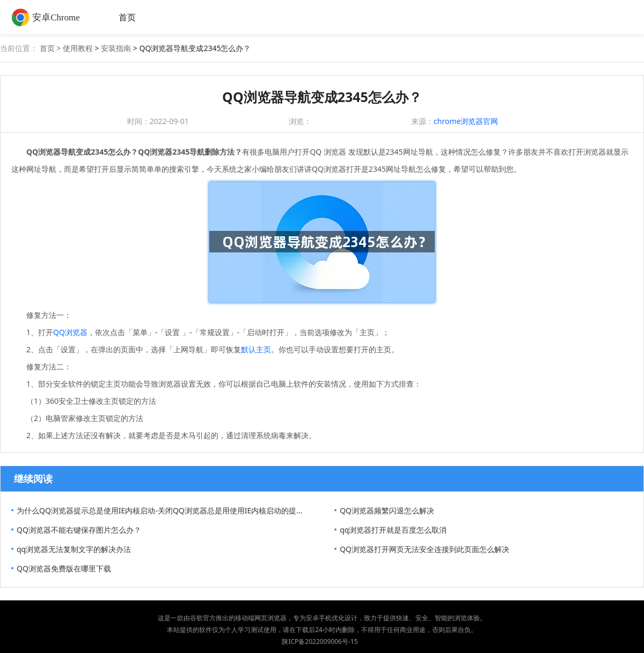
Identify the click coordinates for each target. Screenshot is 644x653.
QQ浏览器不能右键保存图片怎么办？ (79, 530)
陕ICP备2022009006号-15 (320, 641)
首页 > (51, 48)
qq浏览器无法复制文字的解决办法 (74, 549)
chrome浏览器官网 (466, 121)
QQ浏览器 (70, 332)
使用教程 (78, 48)
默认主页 (256, 349)
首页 (127, 17)
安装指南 (116, 48)
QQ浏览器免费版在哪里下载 (64, 568)
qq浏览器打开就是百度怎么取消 (393, 530)
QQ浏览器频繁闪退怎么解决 (387, 510)
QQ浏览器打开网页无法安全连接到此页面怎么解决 (425, 549)
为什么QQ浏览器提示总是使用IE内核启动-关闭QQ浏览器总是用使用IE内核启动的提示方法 (163, 510)
